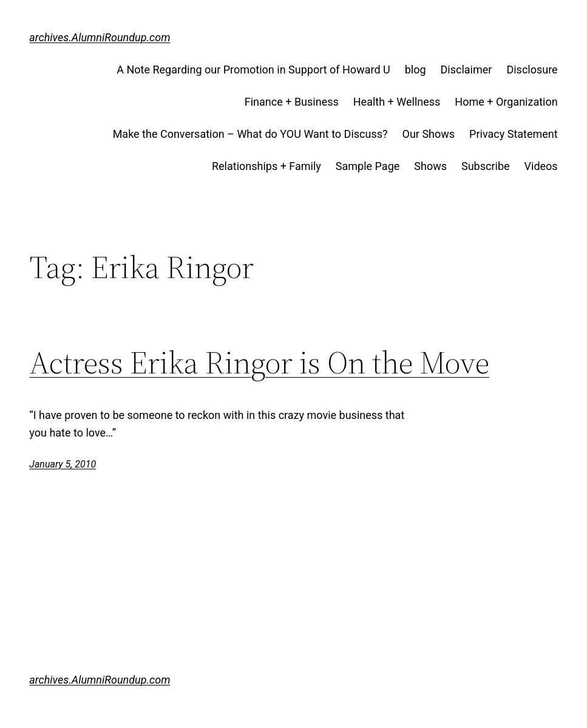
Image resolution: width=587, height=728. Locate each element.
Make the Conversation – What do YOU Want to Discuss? (250, 134)
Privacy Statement (514, 134)
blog (416, 70)
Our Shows (429, 134)
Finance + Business (292, 102)
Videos (541, 166)
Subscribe (486, 166)
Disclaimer (467, 70)
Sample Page (368, 166)
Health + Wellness (397, 102)
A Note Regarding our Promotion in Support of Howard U (253, 70)
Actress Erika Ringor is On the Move (259, 362)
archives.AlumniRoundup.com (100, 37)
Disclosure (532, 70)
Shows (430, 166)
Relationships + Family (266, 166)
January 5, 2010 (63, 464)
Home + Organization (506, 102)
